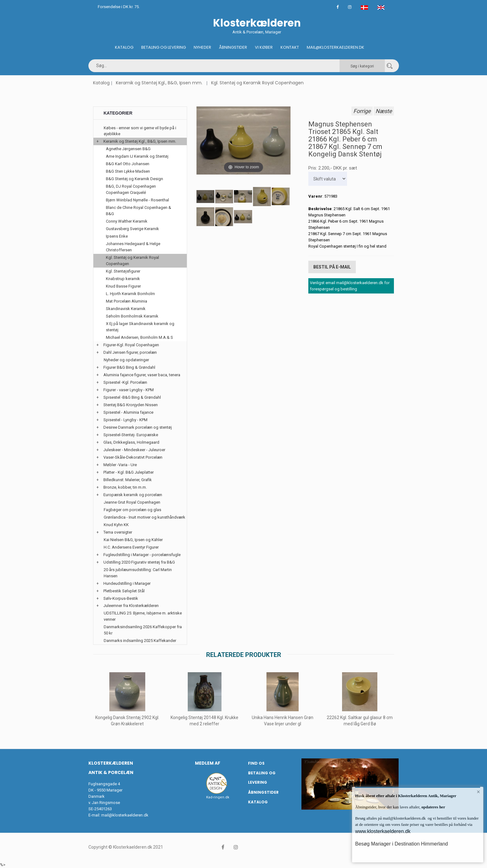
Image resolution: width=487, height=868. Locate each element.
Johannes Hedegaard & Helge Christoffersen (133, 247)
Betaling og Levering (164, 47)
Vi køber (264, 47)
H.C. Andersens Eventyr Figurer (131, 547)
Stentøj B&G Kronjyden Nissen (131, 405)
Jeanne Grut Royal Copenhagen (132, 502)
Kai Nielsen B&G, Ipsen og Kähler (133, 540)
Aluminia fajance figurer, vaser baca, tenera (142, 375)
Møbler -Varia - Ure (120, 465)
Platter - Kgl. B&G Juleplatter (129, 472)
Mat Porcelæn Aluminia (127, 301)
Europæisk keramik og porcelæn (133, 495)
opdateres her (433, 807)
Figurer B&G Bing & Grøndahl (129, 367)
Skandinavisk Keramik (126, 309)
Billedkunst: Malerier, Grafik (128, 480)
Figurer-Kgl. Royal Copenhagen (131, 345)
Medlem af (208, 763)
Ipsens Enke (117, 236)
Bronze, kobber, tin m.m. (125, 487)
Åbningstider (233, 47)
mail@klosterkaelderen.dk (125, 815)
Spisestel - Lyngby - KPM (125, 420)
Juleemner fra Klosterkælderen (131, 606)
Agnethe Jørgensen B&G (128, 149)
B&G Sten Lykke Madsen (128, 171)
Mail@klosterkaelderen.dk (335, 47)
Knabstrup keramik (123, 279)
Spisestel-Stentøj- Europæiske (131, 435)
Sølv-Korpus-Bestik (121, 598)
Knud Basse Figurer (123, 286)
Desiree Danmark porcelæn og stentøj (138, 427)
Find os (256, 763)
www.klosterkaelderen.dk (383, 831)
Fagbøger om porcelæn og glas (132, 510)
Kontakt (290, 47)
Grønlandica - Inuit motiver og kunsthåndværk (144, 517)
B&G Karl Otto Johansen (128, 164)
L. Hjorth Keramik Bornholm (130, 294)
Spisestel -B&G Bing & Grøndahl (132, 397)
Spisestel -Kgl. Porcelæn (125, 382)
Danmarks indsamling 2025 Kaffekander (140, 641)
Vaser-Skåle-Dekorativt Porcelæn (133, 457)
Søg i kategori (362, 66)
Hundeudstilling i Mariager (127, 583)
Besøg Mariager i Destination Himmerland (402, 844)
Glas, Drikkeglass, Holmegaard (131, 442)
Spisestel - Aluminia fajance (128, 412)
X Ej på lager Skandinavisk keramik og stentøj (140, 327)
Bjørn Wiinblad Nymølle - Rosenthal (137, 200)
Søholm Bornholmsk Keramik (132, 316)
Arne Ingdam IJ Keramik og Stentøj (137, 156)
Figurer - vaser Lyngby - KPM (129, 390)
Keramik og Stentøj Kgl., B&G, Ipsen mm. (159, 83)
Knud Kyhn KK (116, 525)
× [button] (478, 792)
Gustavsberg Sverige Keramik (132, 229)
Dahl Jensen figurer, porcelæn (130, 352)
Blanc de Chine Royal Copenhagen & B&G (139, 211)
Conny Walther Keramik (127, 221)
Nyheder (202, 47)
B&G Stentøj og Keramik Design (134, 179)
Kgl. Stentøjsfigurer (123, 271)
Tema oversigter (118, 532)
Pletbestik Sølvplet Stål (124, 591)
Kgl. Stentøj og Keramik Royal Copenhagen (257, 83)
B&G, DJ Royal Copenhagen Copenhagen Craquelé (131, 189)
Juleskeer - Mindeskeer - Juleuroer (134, 450)
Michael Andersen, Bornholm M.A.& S (139, 337)
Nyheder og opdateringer (126, 360)
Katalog (124, 47)
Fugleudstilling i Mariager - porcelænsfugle (142, 555)
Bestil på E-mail (332, 267)
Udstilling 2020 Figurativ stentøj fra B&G (139, 562)
